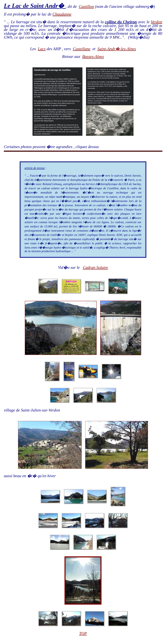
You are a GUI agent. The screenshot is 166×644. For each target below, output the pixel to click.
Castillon (86, 6)
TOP (83, 633)
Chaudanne (62, 14)
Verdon (156, 22)
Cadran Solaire (95, 267)
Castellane (82, 49)
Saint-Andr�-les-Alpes (117, 49)
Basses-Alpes (93, 56)
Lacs (42, 49)
